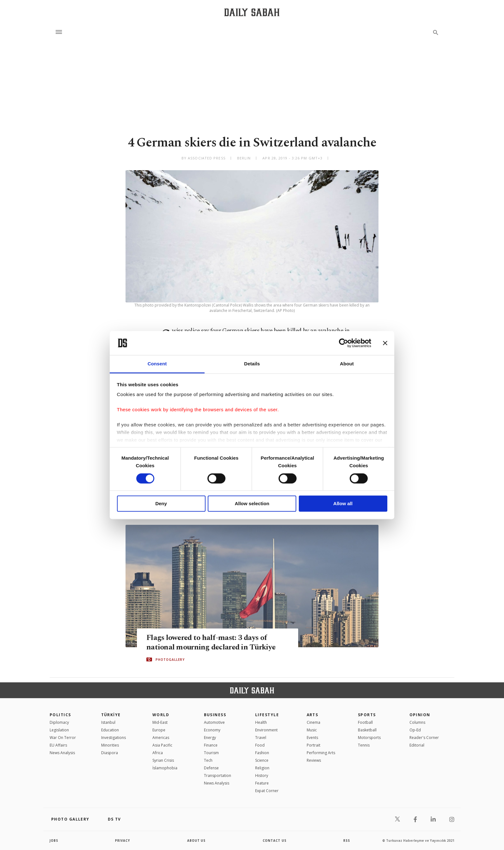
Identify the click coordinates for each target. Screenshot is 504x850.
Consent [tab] (157, 364)
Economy (212, 730)
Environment (266, 730)
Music (312, 730)
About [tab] (347, 364)
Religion (262, 768)
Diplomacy (59, 722)
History (262, 776)
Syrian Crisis (163, 760)
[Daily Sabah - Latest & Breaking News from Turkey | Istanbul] (252, 12)
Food (260, 745)
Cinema (313, 722)
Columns (417, 722)
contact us (275, 841)
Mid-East (160, 722)
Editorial (417, 745)
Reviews (314, 760)
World (161, 715)
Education (110, 730)
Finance (211, 745)
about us (197, 841)
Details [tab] (252, 364)
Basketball (367, 730)
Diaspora (110, 753)
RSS (347, 841)
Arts (313, 715)
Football (365, 722)
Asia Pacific (162, 745)
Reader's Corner (424, 738)
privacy (123, 841)
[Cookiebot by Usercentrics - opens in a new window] (344, 343)
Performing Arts (321, 753)
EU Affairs (58, 745)
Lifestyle (267, 715)
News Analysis (62, 753)
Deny (161, 504)
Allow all (343, 504)
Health (261, 722)
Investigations (114, 738)
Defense (211, 768)
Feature (262, 783)
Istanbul (108, 722)
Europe (159, 730)
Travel (261, 738)
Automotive (214, 722)
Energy (210, 738)
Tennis (364, 745)
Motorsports (369, 738)
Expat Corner (267, 791)
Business (215, 715)
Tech (208, 760)
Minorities (110, 745)
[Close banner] (385, 343)
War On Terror (63, 738)
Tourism (211, 753)
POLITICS (60, 715)
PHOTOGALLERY (170, 660)
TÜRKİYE (111, 715)
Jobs (54, 841)
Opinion (420, 715)
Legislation (59, 730)
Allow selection (252, 504)
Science (262, 760)
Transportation (218, 776)
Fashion (262, 753)
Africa (158, 753)
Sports (367, 715)
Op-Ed (415, 730)
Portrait (313, 745)
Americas (161, 738)
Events (312, 738)
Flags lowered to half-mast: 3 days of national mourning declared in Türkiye (212, 642)
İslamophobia (165, 768)
